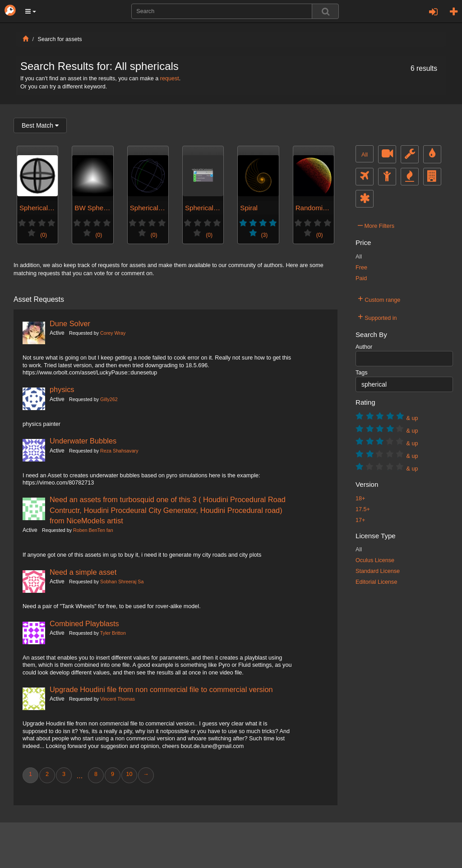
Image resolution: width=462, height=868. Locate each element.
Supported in (377, 317)
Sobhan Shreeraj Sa (122, 582)
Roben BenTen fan (93, 530)
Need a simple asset (83, 572)
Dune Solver (70, 323)
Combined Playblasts (84, 623)
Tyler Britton (113, 633)
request (170, 78)
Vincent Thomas (118, 699)
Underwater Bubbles (83, 441)
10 (129, 774)
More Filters (376, 225)
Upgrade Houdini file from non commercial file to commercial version (161, 689)
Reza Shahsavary (119, 451)
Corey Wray (113, 333)
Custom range (379, 299)
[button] (31, 11)
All (365, 155)
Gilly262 (109, 399)
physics (62, 389)
